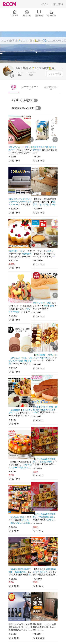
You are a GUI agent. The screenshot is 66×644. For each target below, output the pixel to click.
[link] (21, 129)
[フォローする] (55, 74)
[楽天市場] (58, 4)
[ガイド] (45, 4)
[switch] (34, 100)
